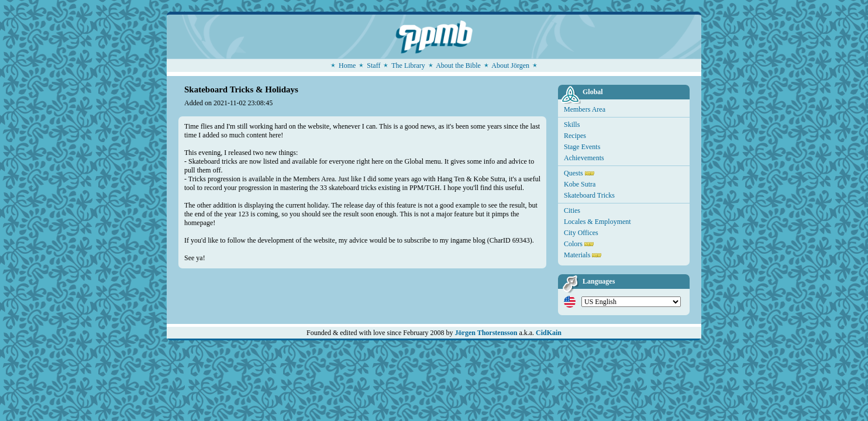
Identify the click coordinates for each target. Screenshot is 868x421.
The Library (408, 65)
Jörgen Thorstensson (486, 333)
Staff (373, 65)
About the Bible (458, 65)
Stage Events (582, 147)
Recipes (575, 136)
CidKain (549, 333)
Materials (577, 255)
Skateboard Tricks (589, 195)
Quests (573, 173)
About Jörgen (510, 65)
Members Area (585, 109)
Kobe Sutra (580, 184)
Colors (573, 244)
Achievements (584, 158)
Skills (572, 125)
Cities (572, 210)
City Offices (581, 233)
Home (347, 65)
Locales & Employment (597, 222)
